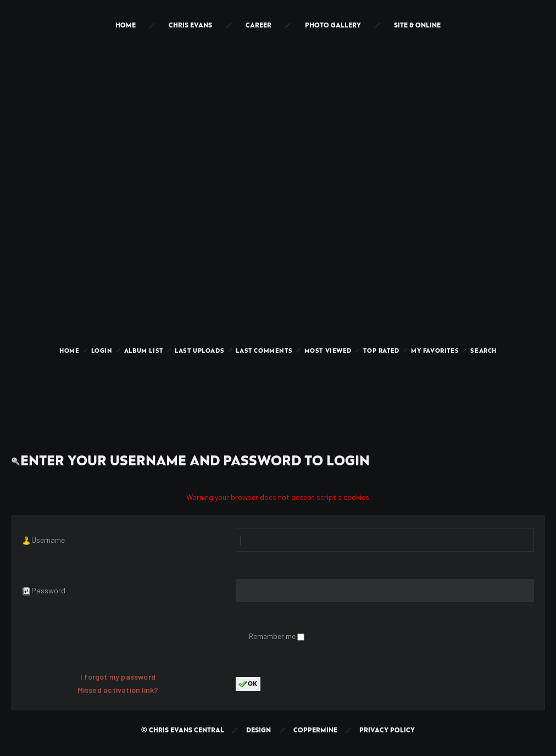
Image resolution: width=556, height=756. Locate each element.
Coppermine (315, 730)
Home (126, 26)
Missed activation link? (118, 690)
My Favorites (435, 351)
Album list (144, 351)
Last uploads (199, 351)
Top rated (381, 351)
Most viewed (328, 351)
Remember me (273, 636)
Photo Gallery (333, 26)
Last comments (264, 351)
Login (102, 351)
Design (258, 730)
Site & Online (417, 26)
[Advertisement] (278, 392)
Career (258, 26)
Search (483, 351)
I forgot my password (118, 677)
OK (248, 684)
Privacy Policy (387, 730)
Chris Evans (190, 26)
